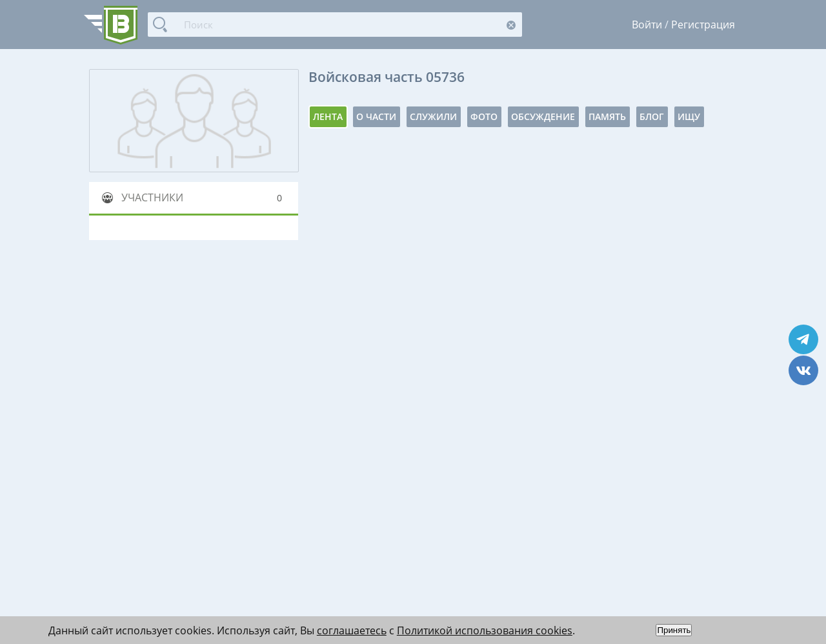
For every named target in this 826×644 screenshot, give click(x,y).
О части (376, 116)
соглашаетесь (352, 630)
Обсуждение (543, 116)
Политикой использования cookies (485, 630)
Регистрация (703, 25)
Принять (674, 630)
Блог (652, 116)
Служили (433, 116)
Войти (647, 25)
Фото (484, 116)
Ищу (689, 116)
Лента (328, 116)
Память (607, 116)
